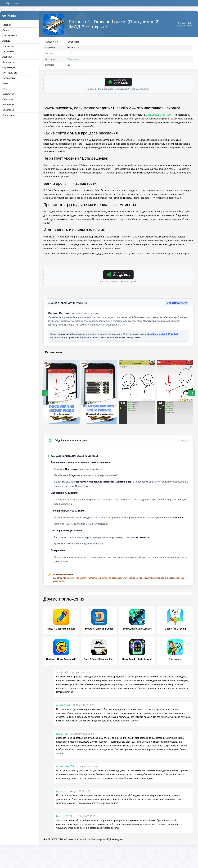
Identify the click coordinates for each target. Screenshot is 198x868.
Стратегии (8, 99)
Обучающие (9, 67)
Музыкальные (10, 73)
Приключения (10, 35)
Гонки (5, 83)
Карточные (8, 51)
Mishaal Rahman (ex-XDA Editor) (162, 335)
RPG (5, 89)
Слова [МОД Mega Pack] (159, 116)
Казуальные (9, 62)
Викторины (8, 105)
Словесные (8, 110)
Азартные (7, 57)
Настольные (9, 46)
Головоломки (9, 78)
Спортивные (9, 115)
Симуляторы (9, 94)
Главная (7, 25)
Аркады (6, 41)
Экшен (6, 30)
